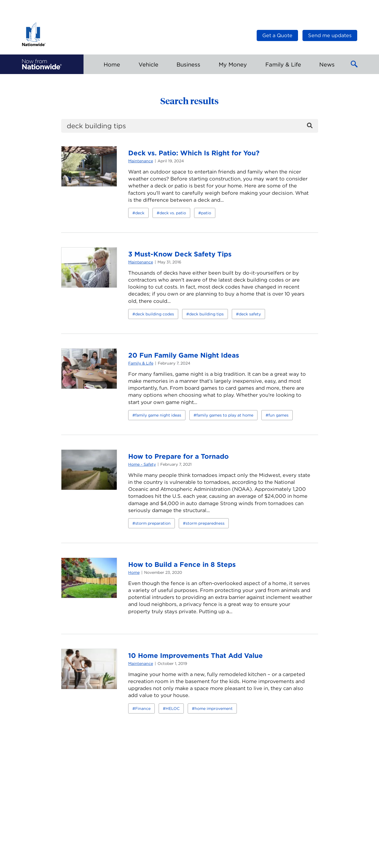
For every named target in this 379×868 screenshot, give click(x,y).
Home (134, 572)
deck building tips (206, 314)
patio (206, 213)
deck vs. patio (173, 213)
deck (140, 213)
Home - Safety (142, 464)
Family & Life (141, 363)
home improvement (214, 708)
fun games (278, 415)
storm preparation (153, 523)
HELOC (173, 708)
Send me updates (330, 35)
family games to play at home (225, 415)
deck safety (250, 314)
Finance (143, 708)
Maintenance (141, 161)
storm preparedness (205, 523)
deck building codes (155, 314)
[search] (190, 126)
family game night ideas (158, 415)
